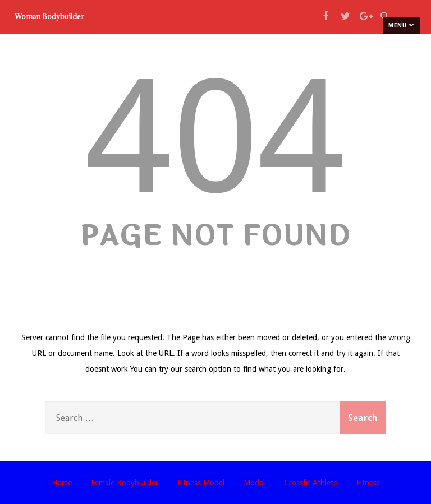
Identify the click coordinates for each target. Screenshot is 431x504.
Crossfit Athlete (311, 483)
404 (215, 137)
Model (254, 483)
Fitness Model (201, 483)
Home (62, 483)
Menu (402, 25)
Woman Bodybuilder (49, 16)
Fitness (368, 483)
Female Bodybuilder (125, 483)
